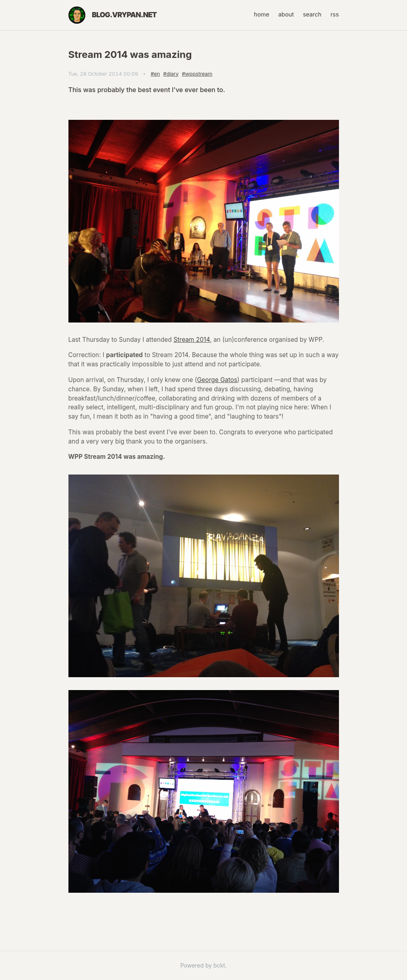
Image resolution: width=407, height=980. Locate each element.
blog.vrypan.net (124, 15)
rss (335, 14)
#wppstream (197, 74)
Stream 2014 (192, 340)
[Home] (77, 15)
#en (155, 74)
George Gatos (217, 380)
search (312, 14)
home (262, 14)
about (286, 14)
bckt (219, 965)
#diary (171, 74)
